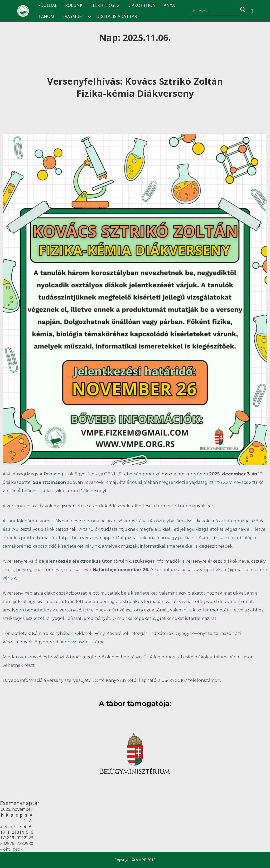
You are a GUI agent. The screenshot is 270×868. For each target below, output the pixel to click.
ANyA (169, 5)
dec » (18, 849)
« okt (5, 849)
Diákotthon (142, 5)
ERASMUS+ (73, 16)
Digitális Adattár (117, 16)
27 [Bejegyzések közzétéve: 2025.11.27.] (17, 843)
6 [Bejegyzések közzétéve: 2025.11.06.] (15, 826)
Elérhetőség (105, 5)
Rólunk (74, 5)
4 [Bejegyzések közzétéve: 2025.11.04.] (6, 826)
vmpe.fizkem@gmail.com (227, 570)
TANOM (46, 16)
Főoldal (48, 5)
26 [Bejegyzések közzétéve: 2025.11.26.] (12, 843)
